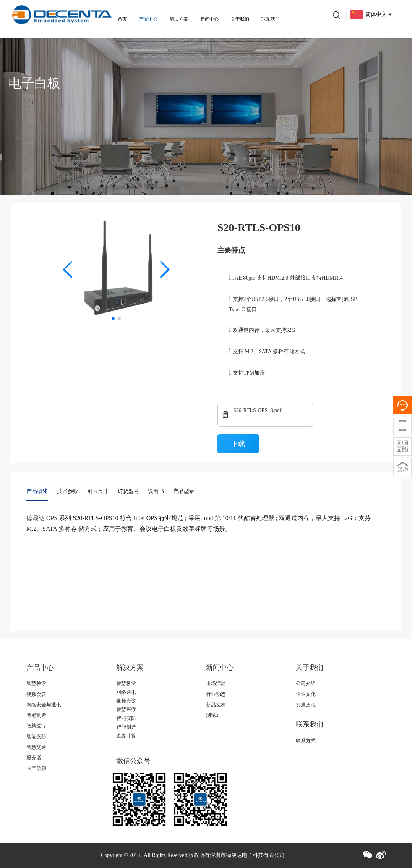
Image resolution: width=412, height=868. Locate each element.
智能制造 (36, 715)
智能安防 (36, 736)
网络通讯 (126, 692)
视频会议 (36, 694)
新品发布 (216, 705)
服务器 (34, 757)
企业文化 (306, 694)
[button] (68, 270)
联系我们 (271, 19)
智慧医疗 (36, 726)
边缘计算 (126, 736)
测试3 (212, 715)
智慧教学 (36, 683)
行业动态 (216, 694)
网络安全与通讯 (44, 705)
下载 (238, 444)
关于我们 (240, 19)
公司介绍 (306, 683)
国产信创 (36, 768)
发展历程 (306, 705)
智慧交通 (36, 747)
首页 (122, 19)
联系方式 (306, 741)
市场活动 (216, 683)
